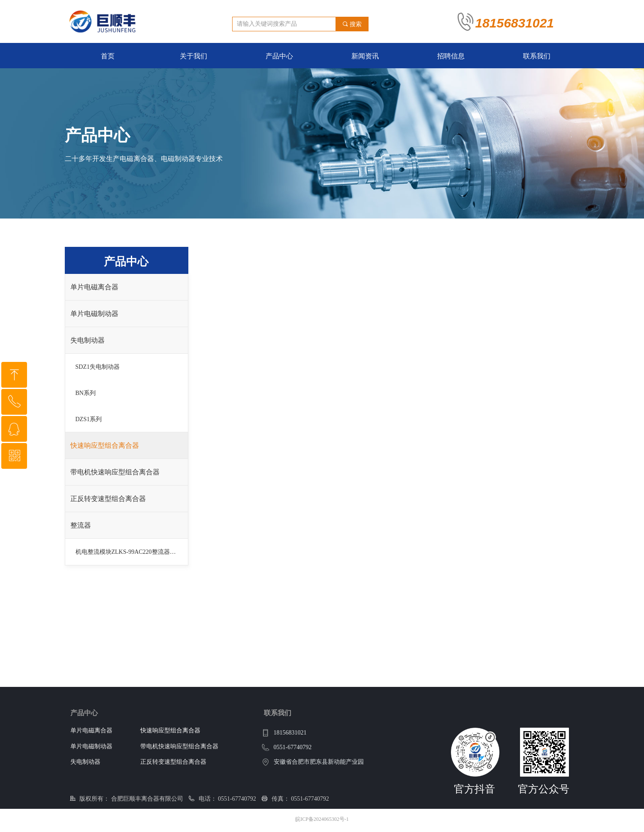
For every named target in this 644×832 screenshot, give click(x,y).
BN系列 (86, 393)
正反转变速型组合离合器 (108, 499)
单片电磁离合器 (94, 287)
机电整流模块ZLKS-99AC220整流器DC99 (130, 552)
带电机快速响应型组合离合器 (115, 472)
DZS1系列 (89, 419)
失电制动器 (88, 340)
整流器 (81, 525)
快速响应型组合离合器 (105, 445)
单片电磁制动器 (94, 314)
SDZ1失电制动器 (98, 367)
